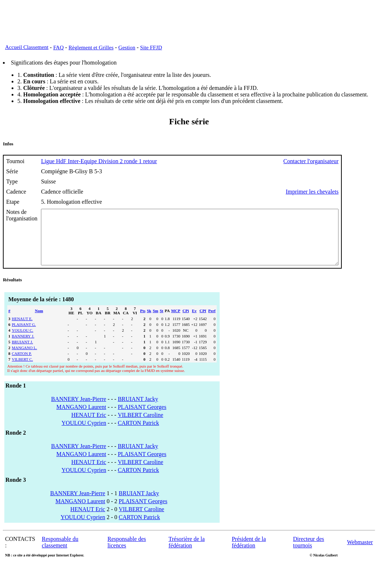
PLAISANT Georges (142, 418)
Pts (143, 322)
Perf (212, 322)
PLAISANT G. (24, 335)
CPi (186, 322)
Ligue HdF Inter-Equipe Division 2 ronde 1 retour (99, 161)
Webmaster (360, 553)
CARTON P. (22, 364)
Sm (155, 322)
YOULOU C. (23, 341)
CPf (203, 322)
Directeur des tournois (309, 553)
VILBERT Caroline (140, 426)
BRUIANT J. (22, 353)
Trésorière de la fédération (187, 553)
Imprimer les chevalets (348, 192)
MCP (176, 322)
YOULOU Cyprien (84, 434)
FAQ (59, 47)
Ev (194, 322)
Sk (149, 322)
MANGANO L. (25, 359)
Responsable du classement (60, 553)
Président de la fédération (249, 553)
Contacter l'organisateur (347, 161)
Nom (39, 322)
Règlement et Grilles (91, 47)
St (162, 322)
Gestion (127, 47)
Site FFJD (151, 47)
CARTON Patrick (138, 434)
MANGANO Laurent (81, 418)
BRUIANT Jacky (138, 410)
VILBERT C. (22, 370)
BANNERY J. (23, 347)
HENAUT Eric (89, 426)
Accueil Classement (27, 47)
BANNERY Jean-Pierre (79, 410)
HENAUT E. (22, 330)
